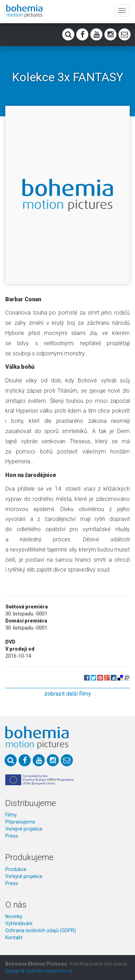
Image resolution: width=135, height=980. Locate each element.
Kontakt (14, 937)
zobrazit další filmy (68, 694)
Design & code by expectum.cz (39, 971)
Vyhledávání (19, 923)
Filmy (11, 815)
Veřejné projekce (24, 829)
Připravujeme (20, 822)
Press (12, 836)
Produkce (16, 869)
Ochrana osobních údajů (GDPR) (41, 930)
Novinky (14, 916)
